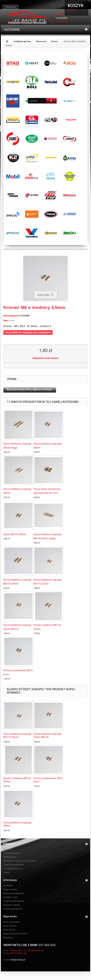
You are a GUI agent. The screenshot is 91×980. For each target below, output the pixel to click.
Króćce (54, 41)
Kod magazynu (11, 316)
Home (6, 872)
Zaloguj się (10, 7)
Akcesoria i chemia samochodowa (20, 861)
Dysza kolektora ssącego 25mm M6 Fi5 (48, 736)
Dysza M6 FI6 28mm (15, 534)
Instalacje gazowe (22, 41)
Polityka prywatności (13, 909)
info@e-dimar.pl (18, 960)
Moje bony (8, 938)
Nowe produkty (10, 889)
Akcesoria (41, 41)
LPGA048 (25, 316)
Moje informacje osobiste (15, 934)
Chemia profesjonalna (14, 865)
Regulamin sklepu (12, 905)
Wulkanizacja (10, 857)
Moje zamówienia (12, 922)
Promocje (8, 849)
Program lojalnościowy (14, 901)
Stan (6, 321)
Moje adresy (9, 930)
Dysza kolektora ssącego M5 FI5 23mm (17, 736)
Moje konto (10, 916)
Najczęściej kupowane (14, 893)
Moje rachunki (10, 926)
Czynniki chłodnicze (13, 869)
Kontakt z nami (10, 897)
